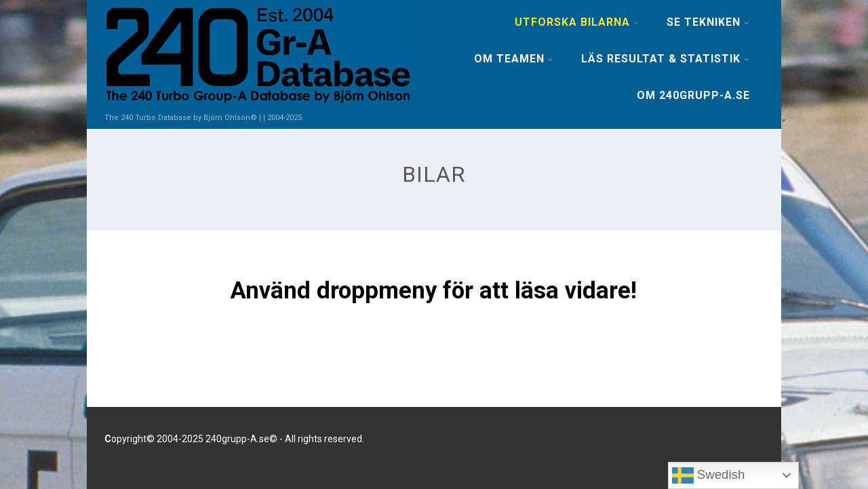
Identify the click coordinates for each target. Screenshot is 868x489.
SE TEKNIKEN (708, 22)
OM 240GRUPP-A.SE (693, 95)
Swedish (709, 475)
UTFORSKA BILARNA (577, 22)
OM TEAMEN (514, 59)
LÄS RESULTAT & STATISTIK (666, 59)
